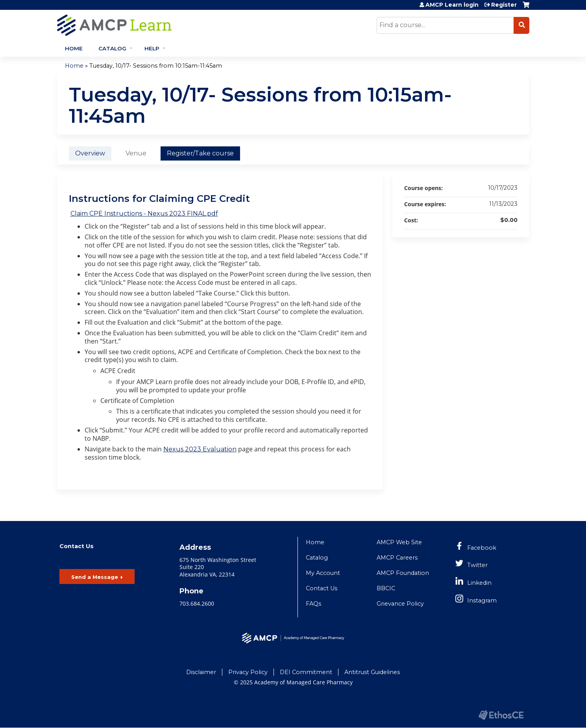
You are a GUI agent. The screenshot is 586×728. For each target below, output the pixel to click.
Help (152, 48)
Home (74, 48)
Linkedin (479, 583)
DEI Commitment (306, 672)
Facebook (482, 548)
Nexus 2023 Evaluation (200, 449)
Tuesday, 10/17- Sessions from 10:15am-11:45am (156, 66)
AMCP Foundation (403, 573)
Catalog (112, 48)
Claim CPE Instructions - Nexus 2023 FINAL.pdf (144, 213)
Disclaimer (201, 672)
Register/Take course (200, 153)
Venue (136, 153)
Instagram (482, 601)
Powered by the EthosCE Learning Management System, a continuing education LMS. (501, 715)
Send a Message (95, 577)
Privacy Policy (248, 672)
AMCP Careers (397, 558)
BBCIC (386, 588)
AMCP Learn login (452, 5)
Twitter (477, 565)
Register (504, 5)
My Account (323, 573)
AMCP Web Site (399, 542)
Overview (90, 153)
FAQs (313, 604)
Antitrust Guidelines (372, 672)
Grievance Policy (400, 604)
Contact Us (322, 588)
